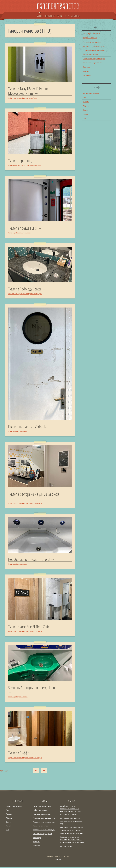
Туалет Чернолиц (20, 161)
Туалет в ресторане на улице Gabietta (34, 495)
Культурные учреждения (92, 42)
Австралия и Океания (91, 93)
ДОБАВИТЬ (75, 16)
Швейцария (26, 233)
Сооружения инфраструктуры (94, 59)
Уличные (11, 166)
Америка (86, 102)
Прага (35, 98)
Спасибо (58, 860)
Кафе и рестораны (15, 98)
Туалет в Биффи (19, 754)
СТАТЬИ (60, 16)
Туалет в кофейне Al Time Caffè (29, 627)
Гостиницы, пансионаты (92, 34)
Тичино (40, 504)
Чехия (30, 98)
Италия (25, 432)
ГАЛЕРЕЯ (40, 15)
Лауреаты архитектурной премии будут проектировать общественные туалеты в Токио (72, 840)
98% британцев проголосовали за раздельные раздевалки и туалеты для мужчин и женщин (72, 831)
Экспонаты (87, 75)
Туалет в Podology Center (25, 289)
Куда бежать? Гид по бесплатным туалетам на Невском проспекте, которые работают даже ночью (71, 811)
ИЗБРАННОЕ (50, 16)
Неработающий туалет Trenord (29, 560)
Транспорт (12, 233)
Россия (86, 114)
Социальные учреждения (18, 294)
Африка (86, 106)
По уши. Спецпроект (68, 847)
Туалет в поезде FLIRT (23, 228)
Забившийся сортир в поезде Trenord (34, 688)
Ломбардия (38, 632)
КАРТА (67, 16)
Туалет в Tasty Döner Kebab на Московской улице (28, 91)
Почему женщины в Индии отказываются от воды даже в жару (71, 822)
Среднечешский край (33, 166)
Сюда (35, 771)
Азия (85, 98)
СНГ (85, 118)
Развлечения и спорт (91, 55)
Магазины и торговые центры (94, 46)
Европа (25, 98)
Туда (45, 771)
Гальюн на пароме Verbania (27, 427)
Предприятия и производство (94, 50)
